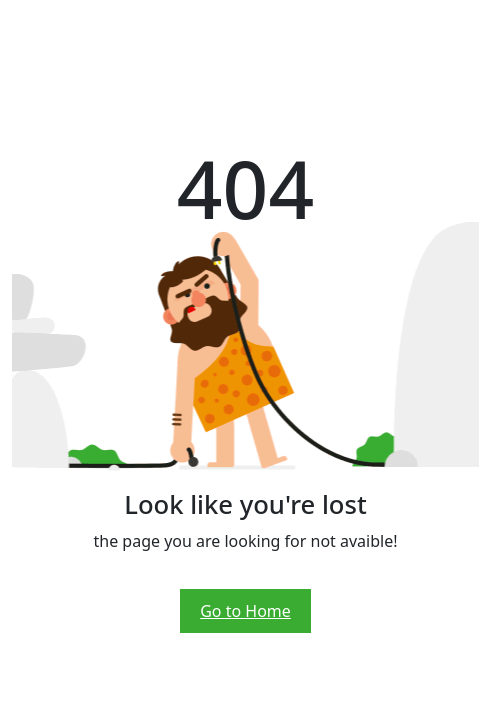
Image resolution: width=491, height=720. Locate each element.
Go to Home (245, 611)
